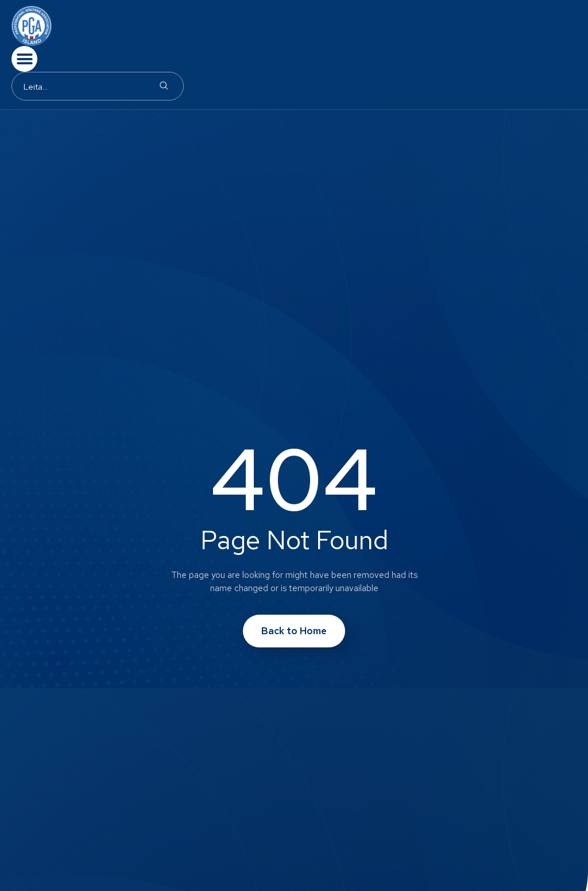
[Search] (164, 86)
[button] (24, 59)
